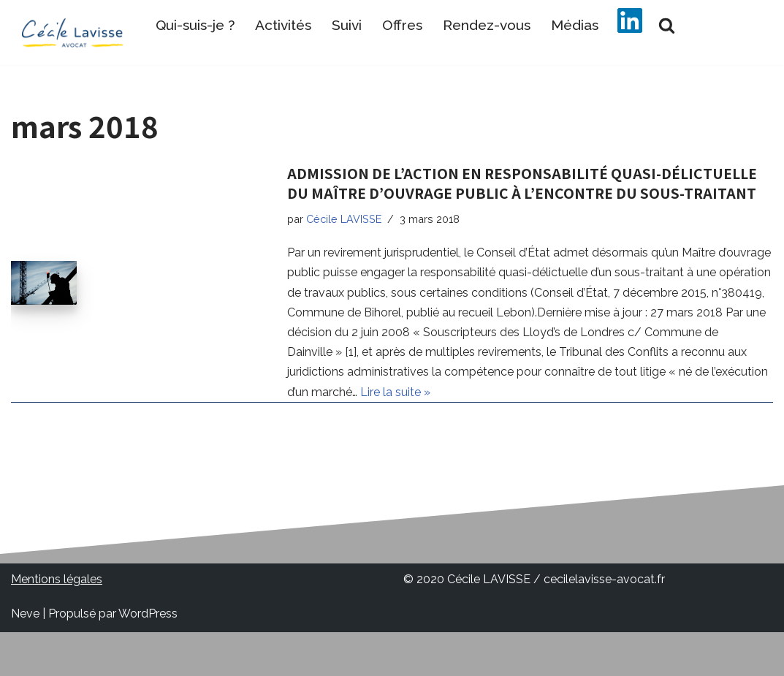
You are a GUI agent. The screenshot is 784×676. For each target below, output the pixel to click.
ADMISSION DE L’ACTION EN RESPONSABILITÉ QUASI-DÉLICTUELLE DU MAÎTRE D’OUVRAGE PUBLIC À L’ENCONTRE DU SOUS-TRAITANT (522, 183)
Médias (575, 25)
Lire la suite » (395, 392)
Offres (402, 25)
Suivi (347, 25)
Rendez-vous (487, 25)
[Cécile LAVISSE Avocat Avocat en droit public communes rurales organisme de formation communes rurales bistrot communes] (73, 33)
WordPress (148, 614)
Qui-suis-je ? (195, 25)
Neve (25, 614)
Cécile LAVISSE (344, 219)
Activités (283, 25)
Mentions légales (57, 579)
